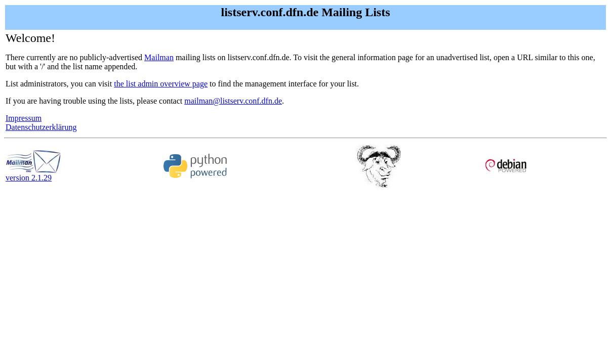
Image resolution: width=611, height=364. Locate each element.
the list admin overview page (161, 84)
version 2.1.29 (33, 174)
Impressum (24, 118)
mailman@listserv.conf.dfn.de (233, 101)
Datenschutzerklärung (41, 127)
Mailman (159, 57)
